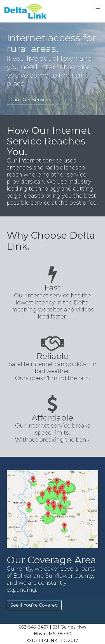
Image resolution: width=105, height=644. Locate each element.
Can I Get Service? (31, 100)
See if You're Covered (34, 605)
